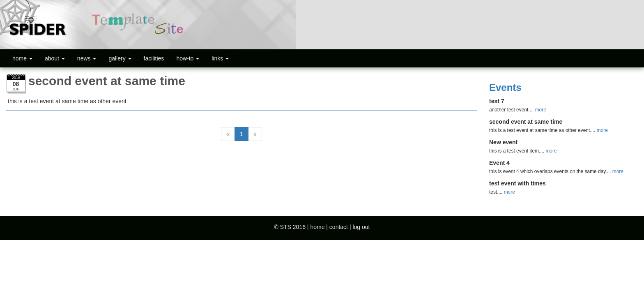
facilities (154, 58)
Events (505, 87)
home (22, 58)
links (220, 58)
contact (339, 227)
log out (361, 227)
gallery (120, 58)
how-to (188, 58)
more (541, 110)
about (55, 58)
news (87, 58)
